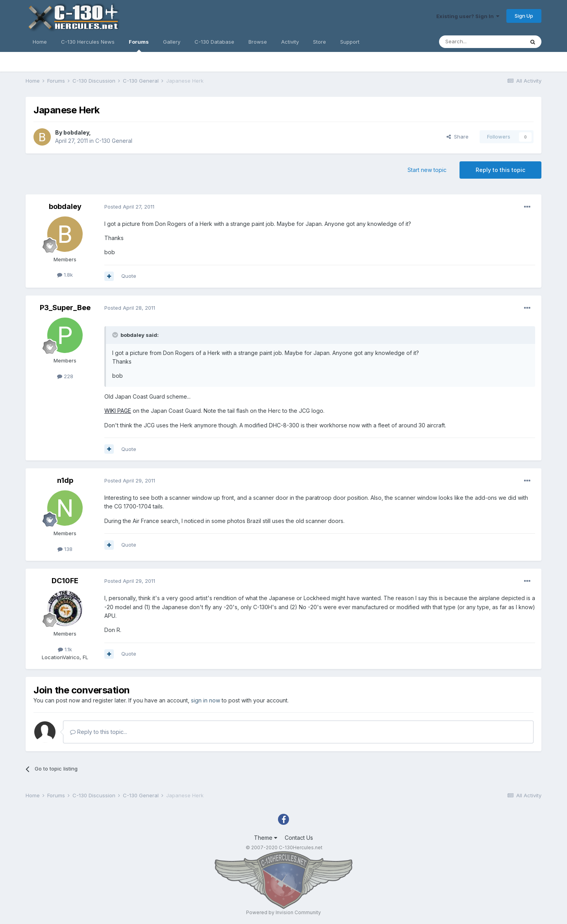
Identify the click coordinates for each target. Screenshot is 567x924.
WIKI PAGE (118, 411)
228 (65, 376)
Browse (258, 42)
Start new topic (427, 170)
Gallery (172, 42)
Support (350, 42)
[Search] (482, 42)
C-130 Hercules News (88, 42)
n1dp (65, 480)
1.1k (65, 649)
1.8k (65, 275)
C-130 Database (214, 42)
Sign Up (524, 16)
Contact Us (299, 838)
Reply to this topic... (99, 732)
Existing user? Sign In (468, 16)
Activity (290, 42)
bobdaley (76, 132)
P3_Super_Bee (65, 308)
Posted (129, 207)
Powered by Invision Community (283, 912)
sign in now (206, 700)
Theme (266, 838)
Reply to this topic (500, 170)
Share (458, 137)
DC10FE (65, 581)
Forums (139, 45)
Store (320, 42)
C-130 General (114, 141)
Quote (129, 276)
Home (40, 42)
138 (65, 549)
